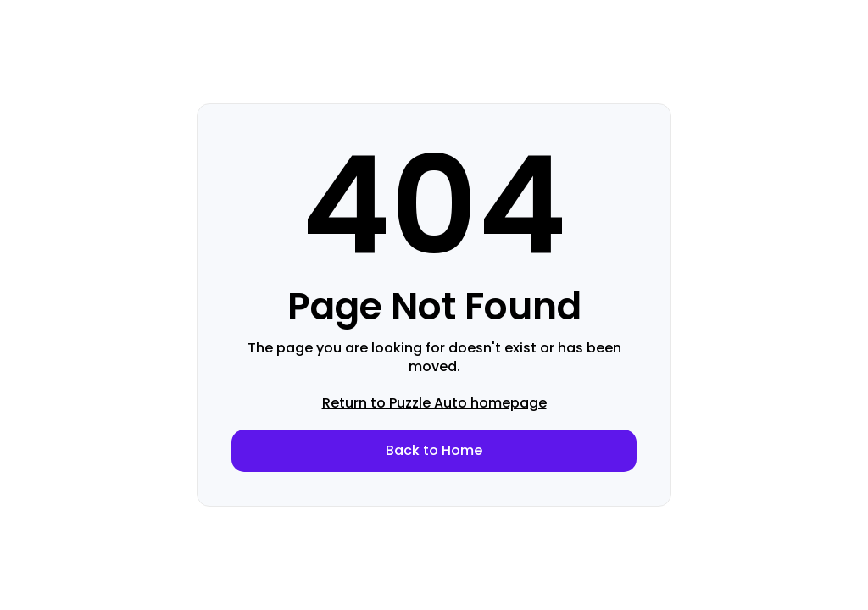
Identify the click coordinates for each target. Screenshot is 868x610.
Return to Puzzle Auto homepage (434, 403)
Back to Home (434, 450)
